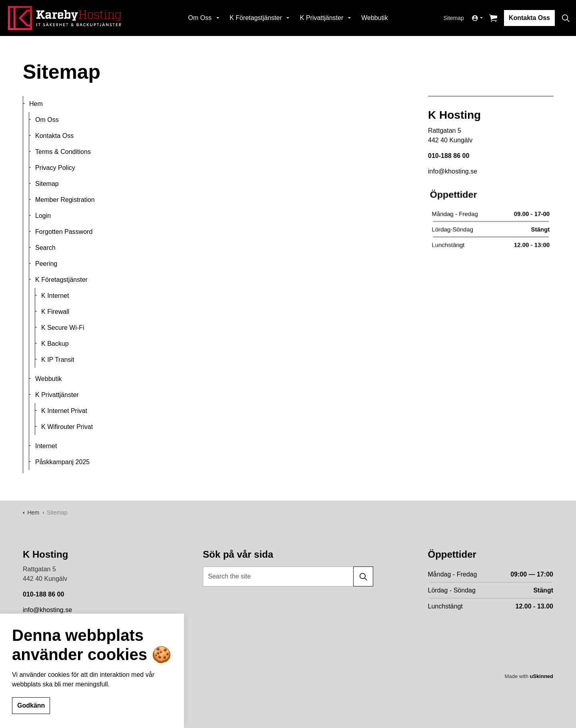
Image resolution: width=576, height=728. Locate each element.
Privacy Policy (55, 168)
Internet (46, 446)
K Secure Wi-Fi (63, 328)
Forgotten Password (64, 232)
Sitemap (454, 18)
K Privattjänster (322, 18)
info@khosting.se (47, 610)
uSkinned (541, 676)
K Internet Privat (64, 411)
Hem (36, 104)
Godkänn (31, 706)
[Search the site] (288, 576)
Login (43, 216)
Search (45, 248)
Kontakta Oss (529, 18)
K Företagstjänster (256, 18)
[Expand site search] (566, 18)
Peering (46, 264)
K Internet (55, 296)
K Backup (55, 344)
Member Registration (65, 200)
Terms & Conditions (63, 152)
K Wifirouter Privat (67, 427)
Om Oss (200, 18)
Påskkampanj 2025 (62, 462)
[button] (363, 576)
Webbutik (374, 18)
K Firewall (55, 312)
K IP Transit (58, 360)
